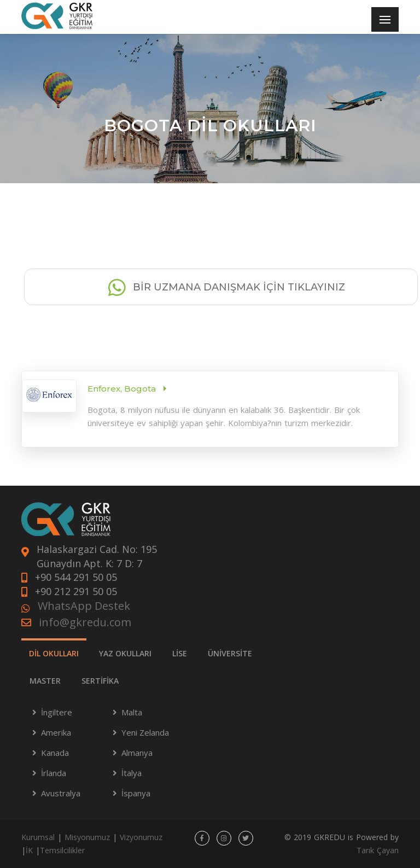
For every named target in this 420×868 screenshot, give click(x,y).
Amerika (56, 732)
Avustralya (61, 793)
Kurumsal (38, 837)
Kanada (55, 753)
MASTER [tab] (45, 681)
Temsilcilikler (62, 850)
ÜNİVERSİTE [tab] (230, 653)
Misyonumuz (87, 837)
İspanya (136, 793)
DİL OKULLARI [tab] (54, 653)
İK (29, 850)
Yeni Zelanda (145, 732)
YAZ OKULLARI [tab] (125, 653)
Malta (132, 712)
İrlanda (54, 773)
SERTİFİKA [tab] (100, 681)
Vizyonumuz (141, 837)
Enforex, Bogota (123, 389)
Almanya (137, 753)
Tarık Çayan (378, 850)
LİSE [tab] (180, 653)
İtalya (132, 773)
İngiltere (57, 712)
